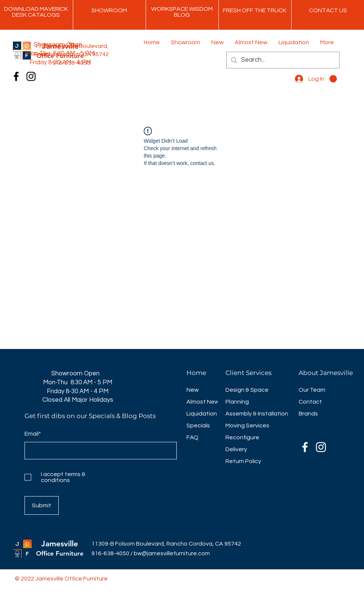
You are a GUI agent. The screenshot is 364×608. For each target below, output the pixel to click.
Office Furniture (60, 553)
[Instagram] (31, 76)
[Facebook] (16, 76)
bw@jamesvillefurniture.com (172, 553)
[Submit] (42, 505)
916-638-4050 (110, 553)
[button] (333, 79)
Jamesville (60, 544)
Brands (308, 414)
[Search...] (282, 60)
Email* (33, 434)
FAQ (192, 437)
